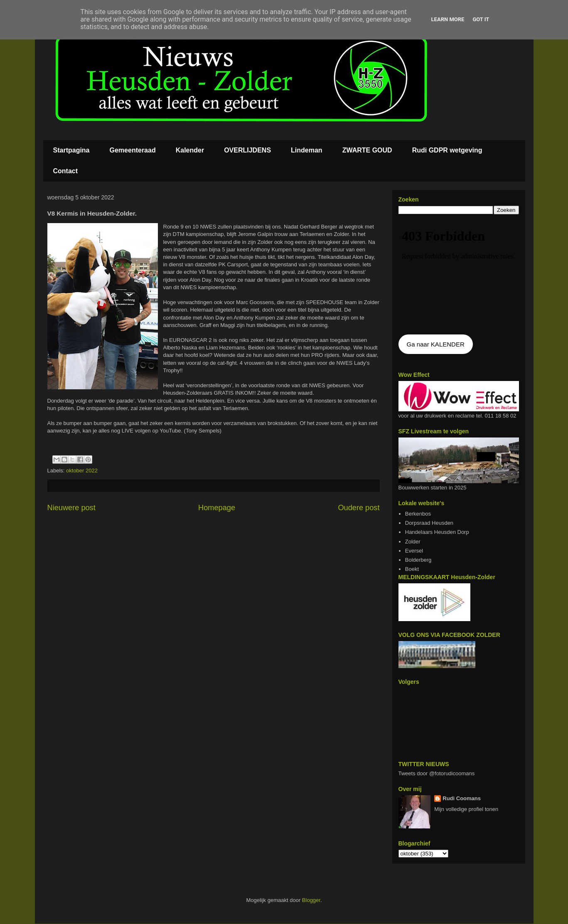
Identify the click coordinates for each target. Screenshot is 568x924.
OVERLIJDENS (247, 150)
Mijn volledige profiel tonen (466, 809)
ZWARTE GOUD (367, 150)
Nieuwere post (71, 508)
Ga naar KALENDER (436, 344)
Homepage (217, 508)
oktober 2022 (82, 471)
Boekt (412, 569)
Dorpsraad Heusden (429, 523)
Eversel (414, 551)
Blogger (311, 900)
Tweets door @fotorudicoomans (437, 773)
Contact (66, 171)
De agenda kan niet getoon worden (459, 275)
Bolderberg (418, 560)
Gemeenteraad (133, 150)
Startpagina (71, 150)
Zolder (413, 542)
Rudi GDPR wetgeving (447, 150)
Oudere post (359, 508)
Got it (481, 19)
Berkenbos (418, 514)
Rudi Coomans (462, 798)
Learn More (448, 19)
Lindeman (307, 150)
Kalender (190, 150)
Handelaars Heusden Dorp (437, 532)
